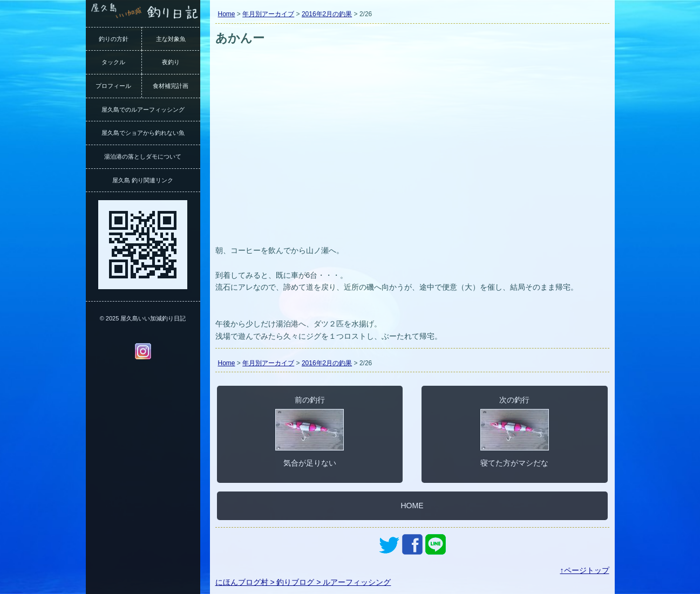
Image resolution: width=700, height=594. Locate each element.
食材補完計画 (171, 86)
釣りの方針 (114, 39)
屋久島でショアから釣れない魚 (143, 133)
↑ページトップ (585, 570)
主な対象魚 (171, 39)
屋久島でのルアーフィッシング (143, 110)
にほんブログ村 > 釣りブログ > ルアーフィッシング (303, 582)
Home (227, 14)
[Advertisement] (412, 161)
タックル (113, 62)
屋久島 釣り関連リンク (143, 180)
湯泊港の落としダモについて (143, 156)
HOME (412, 506)
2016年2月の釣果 (327, 14)
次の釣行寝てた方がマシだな (515, 431)
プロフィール (113, 86)
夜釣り (171, 62)
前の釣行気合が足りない (310, 431)
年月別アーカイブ (268, 14)
